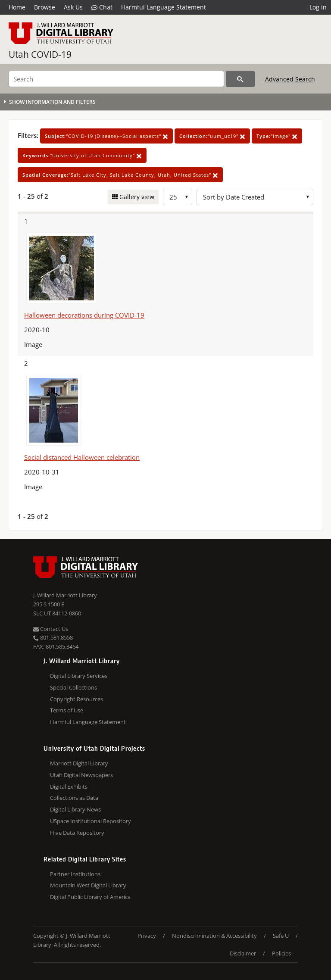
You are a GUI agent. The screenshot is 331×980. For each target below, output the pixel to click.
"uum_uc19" (212, 136)
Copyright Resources (77, 699)
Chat (102, 7)
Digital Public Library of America (90, 897)
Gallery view (136, 197)
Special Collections (73, 687)
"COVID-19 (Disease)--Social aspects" (106, 136)
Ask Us (73, 7)
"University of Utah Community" (82, 155)
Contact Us (51, 629)
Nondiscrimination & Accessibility (214, 936)
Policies (281, 953)
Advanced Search (290, 79)
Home (17, 7)
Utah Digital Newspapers (81, 775)
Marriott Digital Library (79, 763)
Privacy (147, 936)
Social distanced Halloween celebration (82, 457)
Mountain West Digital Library (88, 885)
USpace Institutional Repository (91, 821)
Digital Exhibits (69, 786)
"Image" (277, 136)
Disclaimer (243, 953)
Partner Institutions (75, 874)
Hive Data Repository (77, 833)
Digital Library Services (79, 676)
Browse (45, 7)
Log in (318, 7)
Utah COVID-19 (40, 54)
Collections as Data (74, 798)
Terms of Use (67, 710)
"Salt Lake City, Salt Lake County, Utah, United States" (120, 175)
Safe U (281, 936)
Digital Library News (75, 809)
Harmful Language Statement (164, 7)
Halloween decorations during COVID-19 (84, 315)
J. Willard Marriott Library (65, 595)
